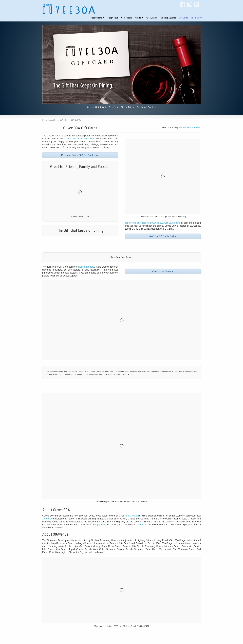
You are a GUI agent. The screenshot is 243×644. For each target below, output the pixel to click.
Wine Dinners (152, 18)
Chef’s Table (126, 18)
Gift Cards (183, 18)
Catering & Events (168, 18)
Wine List (142, 525)
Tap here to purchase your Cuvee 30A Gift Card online (153, 223)
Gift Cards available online (80, 139)
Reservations (96, 18)
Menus (138, 18)
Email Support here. (191, 128)
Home (45, 120)
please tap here (86, 267)
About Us (195, 18)
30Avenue (47, 519)
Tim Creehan (132, 516)
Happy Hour (113, 18)
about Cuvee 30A (56, 120)
